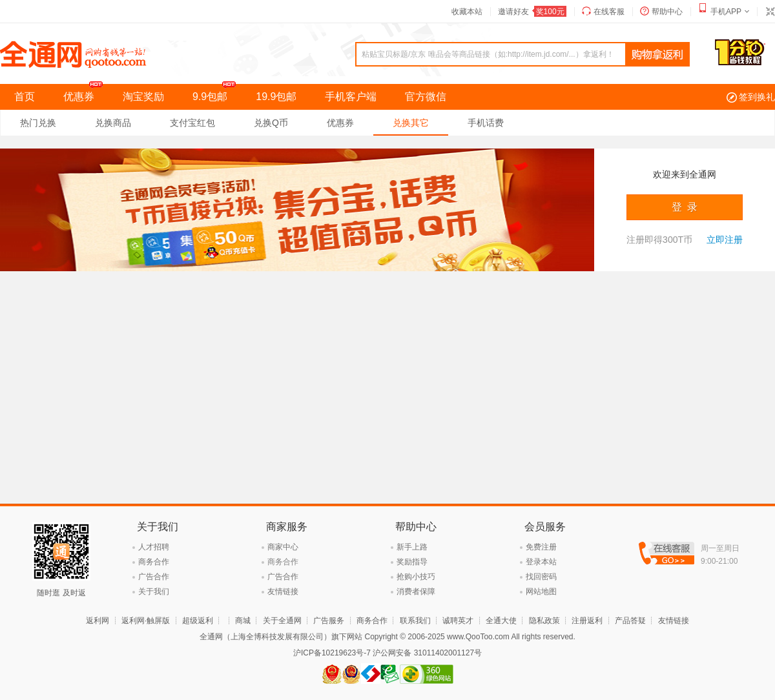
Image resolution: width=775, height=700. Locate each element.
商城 (243, 621)
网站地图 (541, 592)
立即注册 (725, 240)
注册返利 (587, 621)
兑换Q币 (271, 123)
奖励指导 (412, 562)
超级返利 (198, 621)
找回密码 (541, 577)
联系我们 (415, 621)
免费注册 (541, 547)
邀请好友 (532, 12)
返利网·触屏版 (146, 621)
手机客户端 (351, 97)
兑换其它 (411, 123)
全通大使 (501, 621)
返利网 (98, 621)
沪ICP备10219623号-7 (332, 653)
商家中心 (283, 547)
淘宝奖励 (143, 97)
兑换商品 (113, 123)
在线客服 (609, 12)
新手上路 (412, 547)
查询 (657, 55)
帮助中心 (667, 12)
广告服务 (329, 621)
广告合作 (154, 577)
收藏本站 (467, 12)
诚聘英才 (458, 621)
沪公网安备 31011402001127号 (427, 653)
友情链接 (283, 592)
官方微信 (426, 97)
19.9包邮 (276, 97)
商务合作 (154, 562)
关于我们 (154, 592)
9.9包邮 (217, 93)
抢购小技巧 (416, 577)
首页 (25, 97)
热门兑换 (38, 123)
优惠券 (86, 93)
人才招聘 (154, 547)
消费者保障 (416, 592)
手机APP (726, 12)
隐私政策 (544, 621)
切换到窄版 (770, 12)
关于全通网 (282, 621)
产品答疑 (630, 621)
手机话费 (486, 123)
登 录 (685, 207)
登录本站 (541, 562)
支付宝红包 (192, 123)
